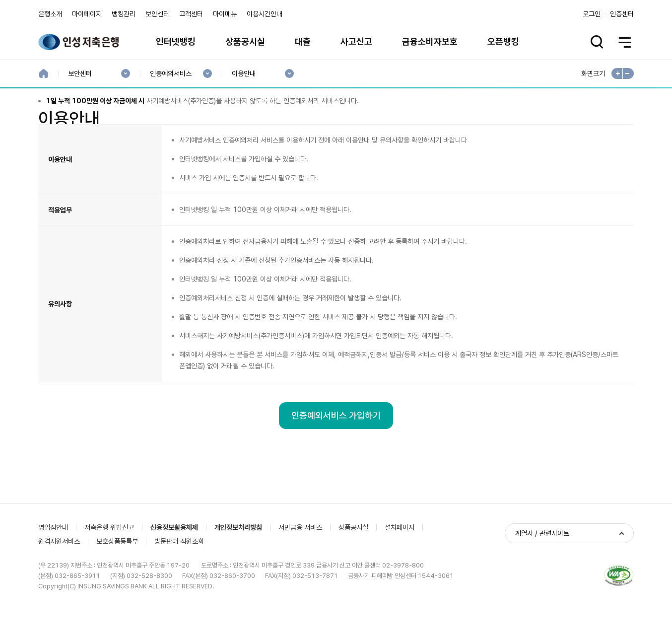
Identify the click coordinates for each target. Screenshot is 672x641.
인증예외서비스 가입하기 (336, 470)
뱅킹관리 (124, 14)
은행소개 (50, 14)
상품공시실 (245, 41)
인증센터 (622, 14)
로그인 (592, 14)
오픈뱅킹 (503, 41)
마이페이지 (87, 14)
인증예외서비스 (170, 74)
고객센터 (191, 14)
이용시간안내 (265, 14)
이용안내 (243, 74)
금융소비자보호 (430, 41)
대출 (303, 41)
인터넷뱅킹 (176, 41)
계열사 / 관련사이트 (542, 587)
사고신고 (356, 41)
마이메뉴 (225, 14)
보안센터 (157, 14)
